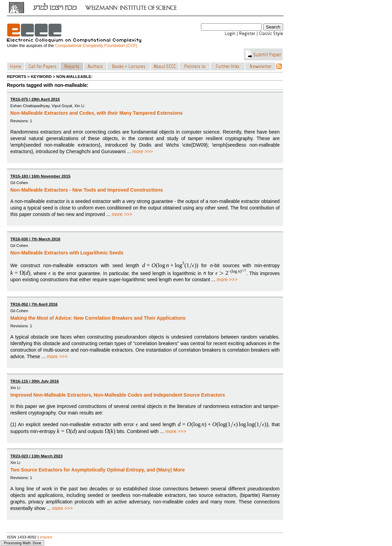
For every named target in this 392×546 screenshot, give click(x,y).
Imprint (46, 537)
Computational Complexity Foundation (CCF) (96, 46)
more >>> (143, 151)
